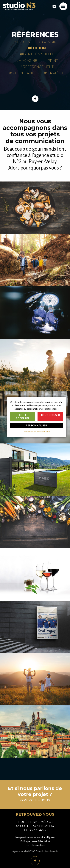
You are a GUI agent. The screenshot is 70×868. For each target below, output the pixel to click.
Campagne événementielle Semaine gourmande (35, 522)
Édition (38, 48)
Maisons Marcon (35, 208)
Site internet (24, 73)
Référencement (38, 67)
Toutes (23, 42)
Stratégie (55, 73)
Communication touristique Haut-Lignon (35, 679)
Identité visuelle (38, 54)
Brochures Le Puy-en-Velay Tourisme (35, 732)
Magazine (28, 61)
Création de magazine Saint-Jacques (35, 365)
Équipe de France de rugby (35, 627)
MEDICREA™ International (35, 312)
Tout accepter (23, 417)
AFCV (35, 260)
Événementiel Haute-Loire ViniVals (35, 574)
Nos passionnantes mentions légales (35, 837)
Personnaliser (36, 425)
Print (53, 61)
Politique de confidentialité (35, 841)
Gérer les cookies (35, 845)
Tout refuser (50, 415)
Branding (50, 42)
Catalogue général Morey (35, 470)
